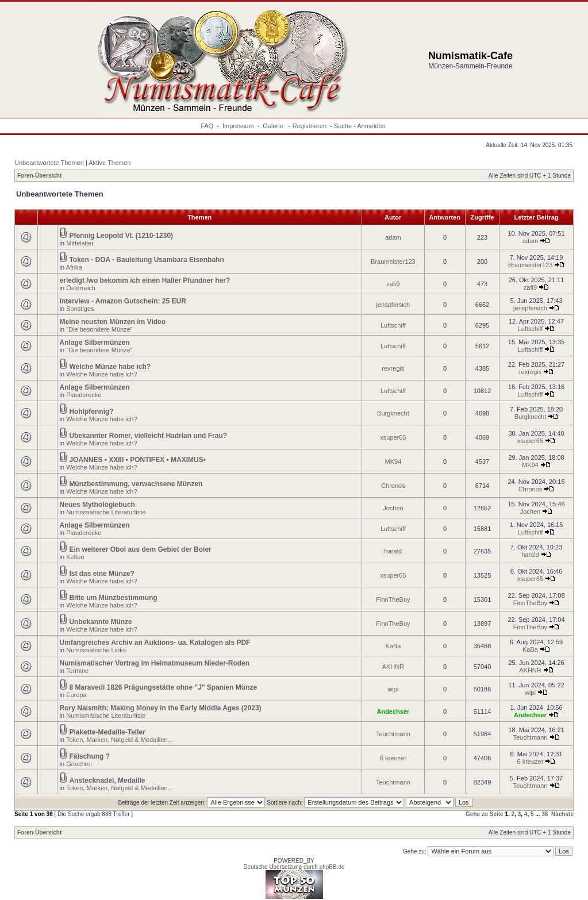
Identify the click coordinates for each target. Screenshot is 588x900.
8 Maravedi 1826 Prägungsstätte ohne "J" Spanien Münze (163, 687)
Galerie (274, 126)
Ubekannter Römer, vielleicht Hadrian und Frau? (148, 436)
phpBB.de (332, 867)
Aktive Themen (109, 163)
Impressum (238, 126)
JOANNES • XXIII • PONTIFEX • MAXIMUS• (137, 460)
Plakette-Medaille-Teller (107, 732)
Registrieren (310, 126)
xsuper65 (393, 437)
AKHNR (393, 667)
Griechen (79, 764)
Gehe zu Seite (485, 814)
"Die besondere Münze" (99, 329)
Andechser (393, 711)
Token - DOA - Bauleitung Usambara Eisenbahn (146, 260)
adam (393, 237)
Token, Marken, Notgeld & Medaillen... (120, 740)
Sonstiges (80, 309)
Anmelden (371, 126)
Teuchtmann (393, 734)
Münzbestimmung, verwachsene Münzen (136, 484)
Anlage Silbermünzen (95, 343)
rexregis (393, 368)
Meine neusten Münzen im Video (113, 322)
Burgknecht (393, 413)
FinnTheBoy (393, 599)
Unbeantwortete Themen (49, 163)
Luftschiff (393, 325)
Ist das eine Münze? (101, 574)
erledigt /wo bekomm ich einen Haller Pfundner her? (145, 280)
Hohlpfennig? (91, 411)
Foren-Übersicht (39, 176)
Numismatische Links (96, 650)
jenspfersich (393, 305)
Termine (77, 671)
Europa (76, 695)
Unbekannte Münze (100, 622)
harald (393, 551)
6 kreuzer (393, 758)
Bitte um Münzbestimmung (113, 598)
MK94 (393, 461)
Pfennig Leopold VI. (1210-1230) (121, 236)
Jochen (393, 508)
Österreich (81, 288)
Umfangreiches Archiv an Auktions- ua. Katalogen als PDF (155, 643)
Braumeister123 (393, 261)
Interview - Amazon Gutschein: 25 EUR (123, 301)
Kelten (75, 557)
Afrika (74, 267)
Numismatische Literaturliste (106, 512)
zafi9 (393, 284)
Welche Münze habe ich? (110, 367)
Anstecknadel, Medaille (107, 780)
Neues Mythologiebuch (97, 505)
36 (545, 814)
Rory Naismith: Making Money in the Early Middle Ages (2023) (161, 708)
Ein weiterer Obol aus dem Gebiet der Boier (140, 549)
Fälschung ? (89, 756)
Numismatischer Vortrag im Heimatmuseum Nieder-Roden (155, 663)
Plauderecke (84, 395)
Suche (343, 126)
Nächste (562, 814)
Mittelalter (80, 243)
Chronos (393, 486)
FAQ (207, 126)
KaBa (393, 646)
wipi (393, 689)
